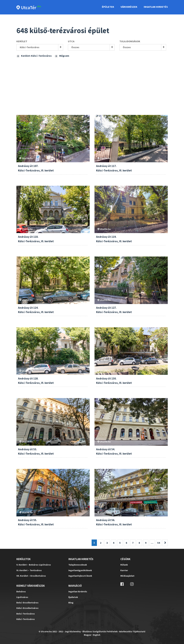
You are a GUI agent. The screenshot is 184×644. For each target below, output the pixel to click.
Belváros (21, 592)
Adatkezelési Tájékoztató (132, 632)
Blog (71, 603)
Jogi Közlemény (73, 632)
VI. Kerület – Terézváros (29, 570)
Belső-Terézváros (26, 614)
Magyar (88, 635)
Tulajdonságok (130, 41)
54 (159, 543)
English (97, 635)
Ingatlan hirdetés (78, 592)
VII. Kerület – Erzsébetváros (31, 576)
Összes (75, 47)
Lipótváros (22, 597)
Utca (71, 41)
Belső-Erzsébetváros (27, 603)
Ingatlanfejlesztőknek (80, 576)
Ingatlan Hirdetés (156, 7)
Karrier (124, 570)
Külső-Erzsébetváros (27, 608)
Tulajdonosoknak (78, 565)
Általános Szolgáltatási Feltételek (100, 632)
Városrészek (129, 7)
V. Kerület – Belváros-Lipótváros (34, 565)
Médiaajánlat (127, 576)
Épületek (108, 7)
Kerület (22, 41)
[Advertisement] (92, 83)
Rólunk (124, 565)
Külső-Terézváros (30, 47)
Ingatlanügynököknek (80, 570)
